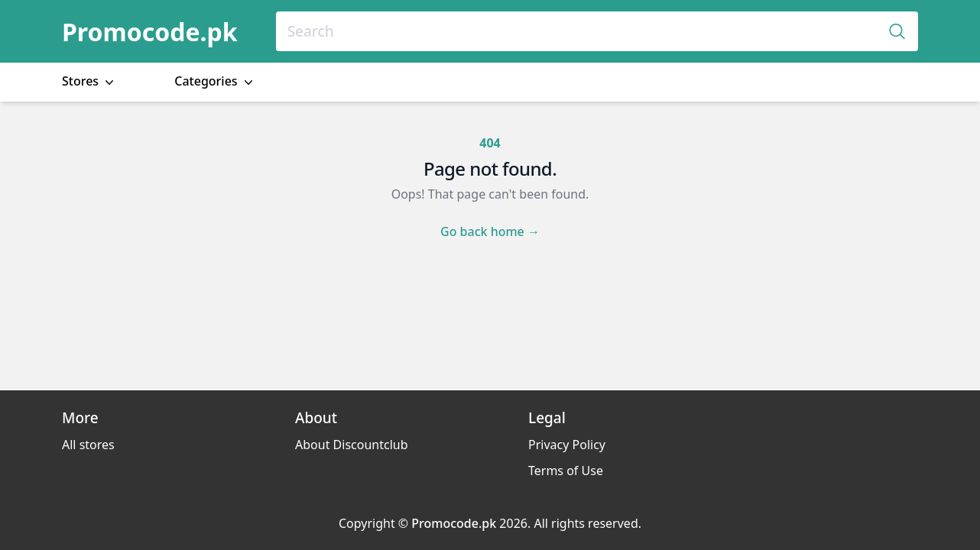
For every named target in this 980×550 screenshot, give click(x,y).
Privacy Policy (567, 445)
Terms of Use (566, 471)
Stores (89, 81)
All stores (88, 445)
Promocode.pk (150, 32)
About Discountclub (352, 445)
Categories (215, 81)
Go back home (490, 231)
